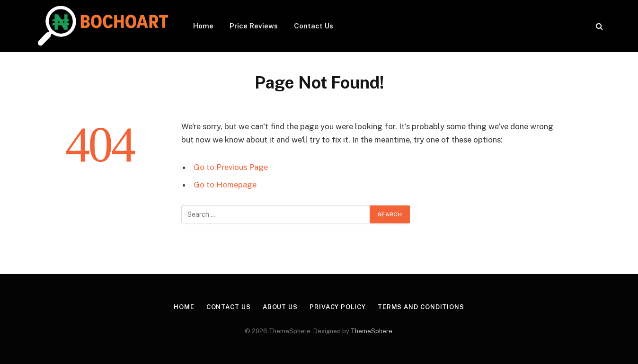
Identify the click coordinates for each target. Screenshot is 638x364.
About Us (280, 307)
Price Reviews (254, 26)
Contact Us (314, 26)
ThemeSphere (372, 331)
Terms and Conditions (421, 307)
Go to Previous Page (231, 167)
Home (203, 26)
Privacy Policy (338, 307)
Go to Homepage (225, 185)
